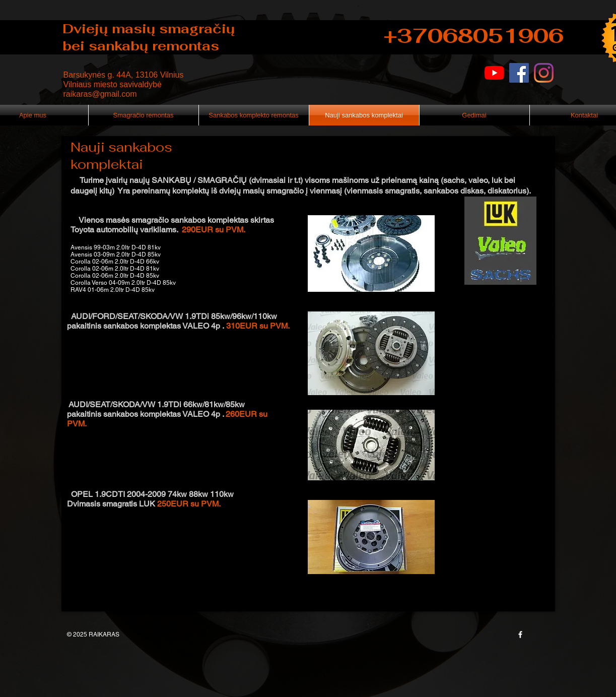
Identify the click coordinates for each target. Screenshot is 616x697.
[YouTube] (494, 73)
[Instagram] (544, 73)
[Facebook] (519, 73)
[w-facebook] (520, 635)
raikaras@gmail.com (100, 94)
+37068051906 (474, 36)
